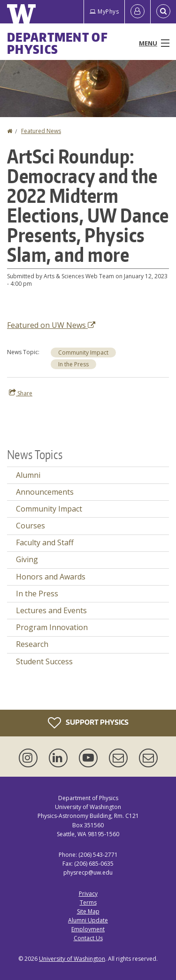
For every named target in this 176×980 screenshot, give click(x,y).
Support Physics (88, 723)
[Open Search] (163, 12)
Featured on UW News (51, 325)
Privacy (88, 894)
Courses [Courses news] (31, 526)
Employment (88, 929)
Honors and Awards (51, 577)
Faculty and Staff (45, 542)
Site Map (88, 911)
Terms (88, 902)
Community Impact (83, 353)
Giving (27, 559)
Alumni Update (88, 920)
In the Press (73, 364)
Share (21, 393)
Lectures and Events (51, 610)
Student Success (44, 661)
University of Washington (72, 959)
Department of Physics (57, 43)
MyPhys (104, 11)
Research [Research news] (32, 644)
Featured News (41, 131)
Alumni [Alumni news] (28, 475)
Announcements (45, 492)
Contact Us (88, 938)
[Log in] (138, 12)
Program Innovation (52, 627)
